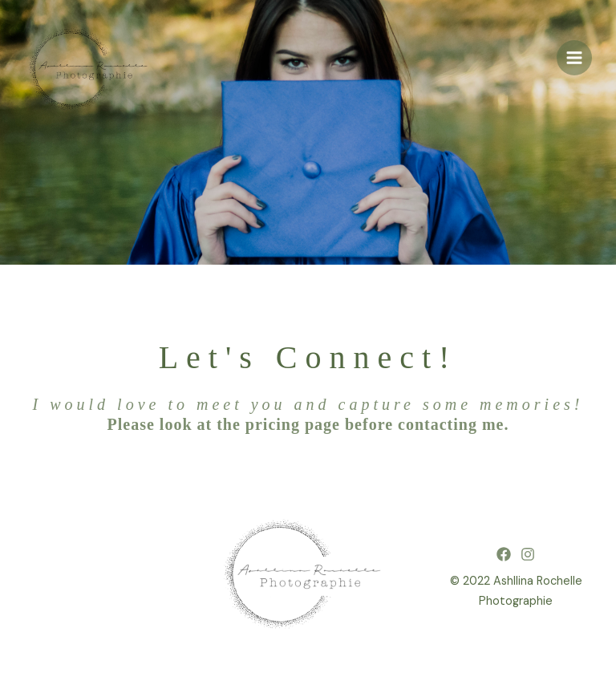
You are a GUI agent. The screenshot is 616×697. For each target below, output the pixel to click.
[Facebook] (504, 554)
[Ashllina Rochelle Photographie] (92, 72)
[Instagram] (528, 554)
